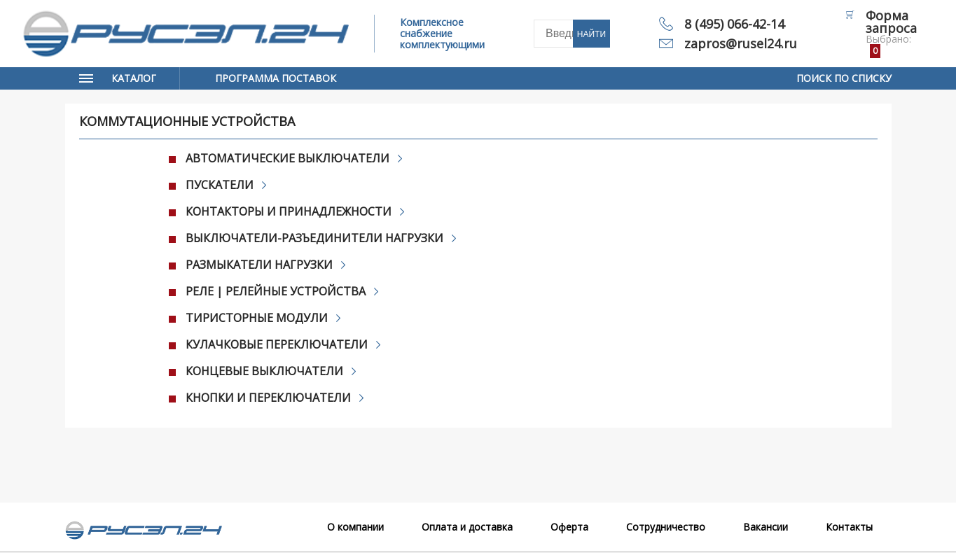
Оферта (569, 527)
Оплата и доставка (467, 527)
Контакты (849, 527)
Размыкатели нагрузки (260, 265)
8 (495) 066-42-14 (734, 24)
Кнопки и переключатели (269, 398)
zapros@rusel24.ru (741, 43)
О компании (355, 527)
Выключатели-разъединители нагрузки (316, 238)
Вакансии (766, 527)
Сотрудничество (666, 527)
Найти (591, 34)
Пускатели (221, 185)
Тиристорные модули (258, 318)
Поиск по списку (844, 78)
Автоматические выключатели (289, 158)
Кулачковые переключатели (278, 344)
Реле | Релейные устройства (277, 291)
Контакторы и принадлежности (290, 211)
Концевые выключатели (265, 371)
